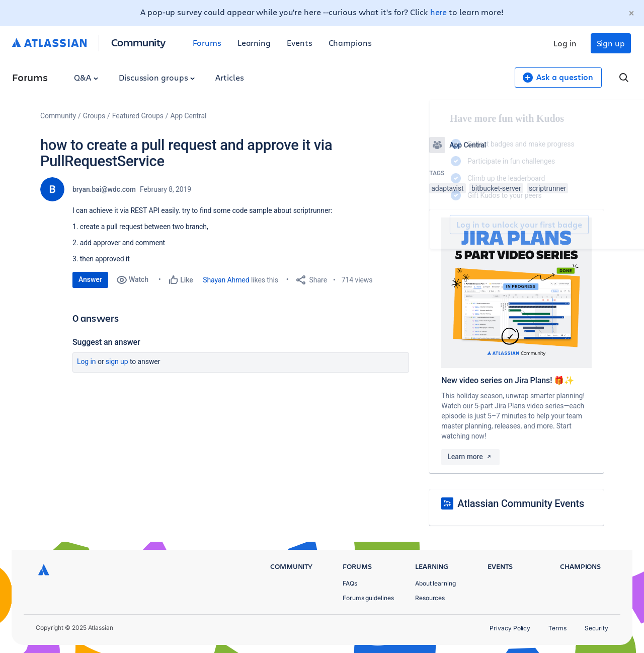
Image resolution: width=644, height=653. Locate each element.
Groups (94, 116)
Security (596, 628)
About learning (435, 583)
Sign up (611, 43)
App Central (189, 116)
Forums (207, 43)
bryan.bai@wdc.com (104, 189)
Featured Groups (138, 116)
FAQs (350, 583)
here (439, 12)
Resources (430, 598)
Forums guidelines (368, 598)
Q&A (86, 77)
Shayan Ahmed (226, 280)
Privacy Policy (510, 628)
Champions (350, 43)
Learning (254, 43)
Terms (557, 628)
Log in (565, 43)
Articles (229, 77)
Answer (90, 279)
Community (139, 42)
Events (300, 43)
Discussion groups (157, 77)
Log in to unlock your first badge (441, 225)
